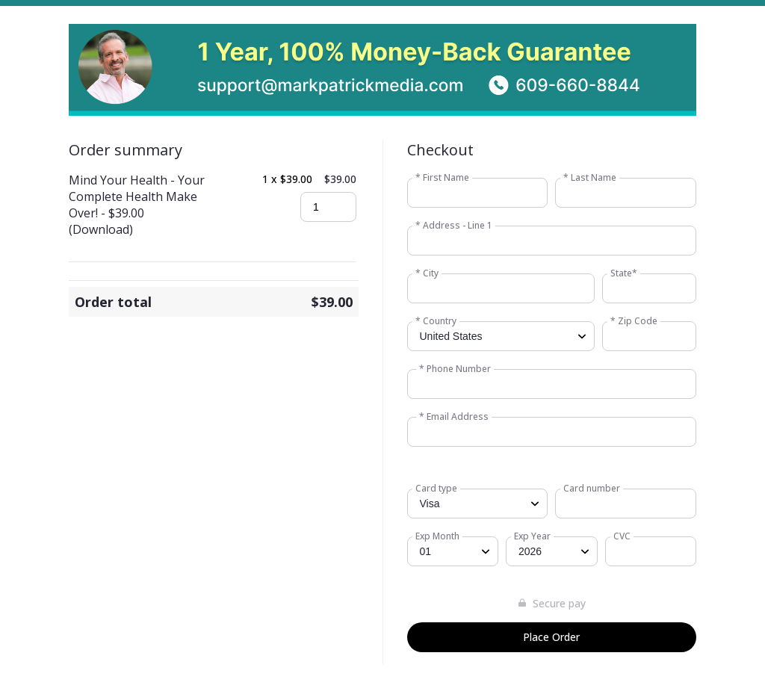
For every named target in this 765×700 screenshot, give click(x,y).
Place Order (551, 637)
